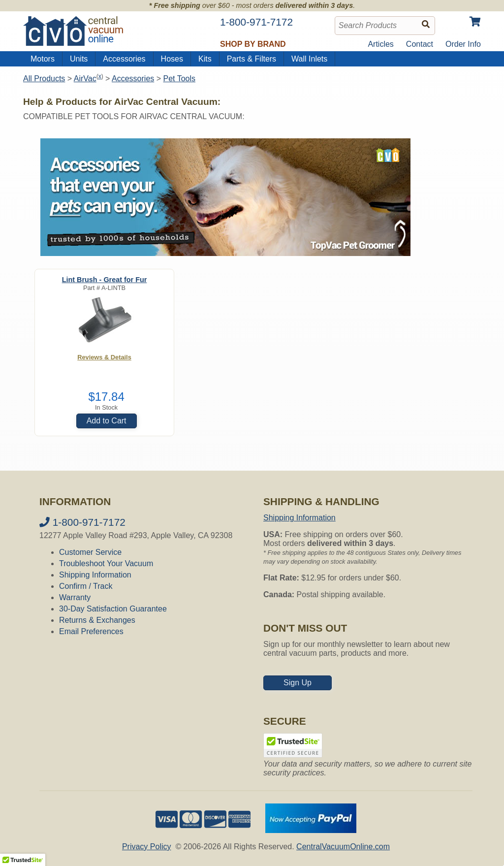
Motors (43, 59)
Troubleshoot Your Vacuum (106, 563)
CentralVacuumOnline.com (343, 847)
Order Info (463, 44)
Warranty (75, 597)
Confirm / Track (86, 586)
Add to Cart (107, 421)
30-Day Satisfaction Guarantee (113, 609)
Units (79, 59)
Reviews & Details (104, 357)
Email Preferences (91, 631)
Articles (380, 44)
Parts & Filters (252, 59)
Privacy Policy (147, 847)
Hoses (172, 59)
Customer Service (90, 552)
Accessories (124, 59)
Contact (420, 44)
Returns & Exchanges (97, 620)
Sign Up (298, 683)
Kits (205, 59)
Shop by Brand (253, 44)
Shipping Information (95, 575)
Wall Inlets (309, 59)
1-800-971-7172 (82, 522)
